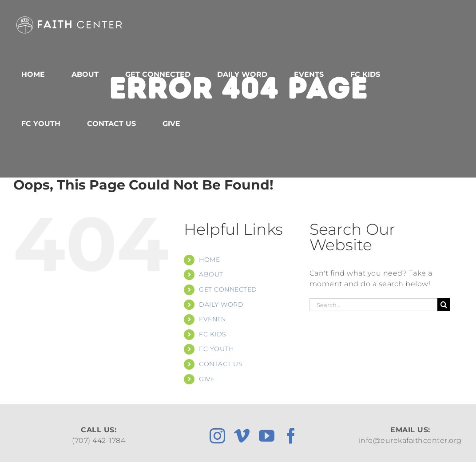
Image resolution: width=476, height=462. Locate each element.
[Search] (444, 305)
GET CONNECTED (228, 289)
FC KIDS (213, 334)
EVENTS (212, 319)
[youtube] (267, 436)
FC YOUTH (216, 349)
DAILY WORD (221, 304)
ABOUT (211, 274)
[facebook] (291, 436)
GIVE (207, 379)
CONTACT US (221, 364)
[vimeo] (242, 436)
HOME (209, 260)
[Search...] (373, 305)
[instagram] (218, 436)
